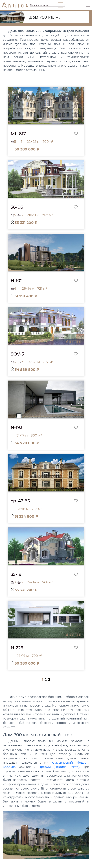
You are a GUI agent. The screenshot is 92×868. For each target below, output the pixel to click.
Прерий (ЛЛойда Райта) (59, 767)
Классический (62, 763)
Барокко (9, 767)
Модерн (82, 763)
